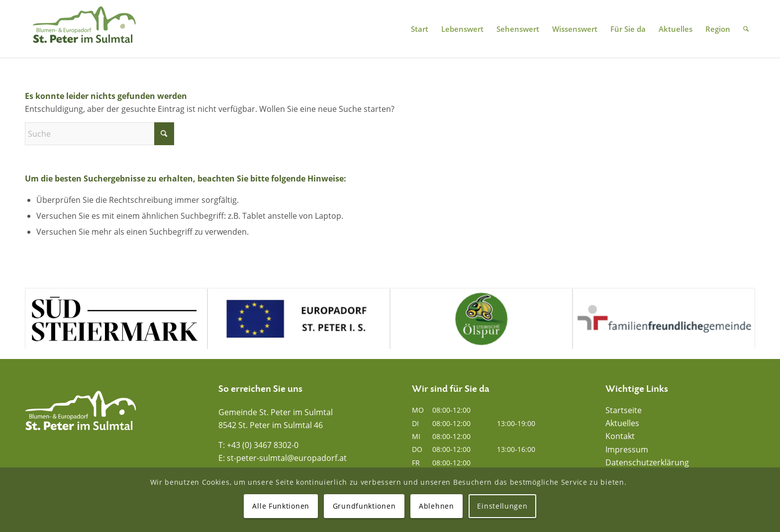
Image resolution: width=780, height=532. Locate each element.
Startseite (624, 410)
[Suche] (746, 29)
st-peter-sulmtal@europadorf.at (287, 458)
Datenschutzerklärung (647, 462)
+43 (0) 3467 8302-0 (263, 445)
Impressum (627, 449)
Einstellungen (502, 506)
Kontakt (620, 436)
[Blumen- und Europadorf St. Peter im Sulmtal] (84, 29)
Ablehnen (437, 506)
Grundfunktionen (364, 506)
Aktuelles (622, 423)
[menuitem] (420, 29)
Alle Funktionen (281, 506)
